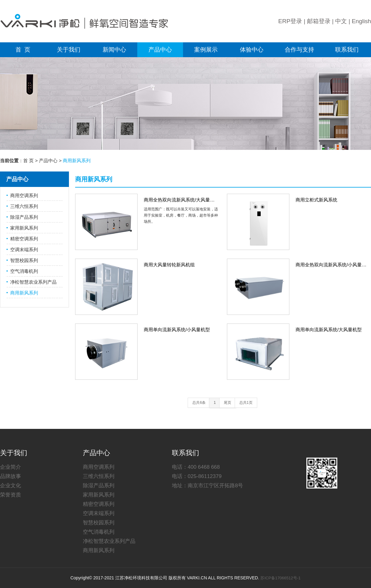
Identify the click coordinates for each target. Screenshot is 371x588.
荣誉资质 (11, 495)
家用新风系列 (24, 228)
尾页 (228, 403)
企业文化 (11, 486)
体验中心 (252, 50)
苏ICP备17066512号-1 (280, 578)
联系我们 (347, 50)
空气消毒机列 (24, 271)
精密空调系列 (24, 239)
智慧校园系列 (24, 260)
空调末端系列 (24, 250)
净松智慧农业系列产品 (33, 282)
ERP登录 (290, 21)
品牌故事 (11, 476)
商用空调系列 (24, 195)
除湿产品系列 (24, 217)
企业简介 (11, 467)
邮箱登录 (319, 21)
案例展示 (206, 50)
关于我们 (69, 50)
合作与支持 (299, 50)
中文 (341, 21)
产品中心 (160, 50)
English (361, 21)
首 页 (23, 50)
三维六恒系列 (24, 206)
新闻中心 (114, 50)
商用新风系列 (24, 293)
